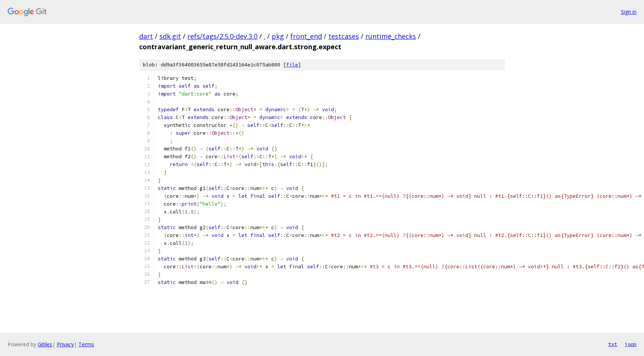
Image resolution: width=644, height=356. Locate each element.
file (292, 65)
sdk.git (170, 36)
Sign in (629, 12)
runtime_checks (391, 36)
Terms (86, 344)
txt (613, 344)
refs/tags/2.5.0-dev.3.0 (222, 36)
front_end (306, 36)
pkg (278, 36)
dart (146, 36)
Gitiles (45, 344)
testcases (344, 36)
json (631, 344)
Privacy (65, 344)
